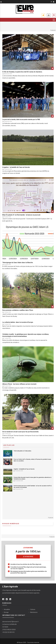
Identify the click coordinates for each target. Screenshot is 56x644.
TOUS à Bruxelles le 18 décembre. (23, 451)
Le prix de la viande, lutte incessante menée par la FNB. (21, 119)
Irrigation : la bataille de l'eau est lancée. (16, 167)
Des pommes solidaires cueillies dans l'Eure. (18, 310)
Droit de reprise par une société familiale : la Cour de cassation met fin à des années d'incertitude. (33, 487)
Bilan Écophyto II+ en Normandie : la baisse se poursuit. (22, 215)
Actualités (7, 609)
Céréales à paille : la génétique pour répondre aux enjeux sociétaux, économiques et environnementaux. (26, 335)
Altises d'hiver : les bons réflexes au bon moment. (20, 384)
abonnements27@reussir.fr (11, 622)
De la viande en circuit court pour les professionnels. (21, 432)
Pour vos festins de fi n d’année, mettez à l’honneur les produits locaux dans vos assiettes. (32, 460)
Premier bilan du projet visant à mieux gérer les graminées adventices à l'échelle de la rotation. (32, 478)
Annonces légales (49, 15)
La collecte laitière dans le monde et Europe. (18, 322)
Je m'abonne (43, 15)
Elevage (6, 612)
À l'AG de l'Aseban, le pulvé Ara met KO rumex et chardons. (22, 72)
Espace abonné (54, 15)
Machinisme (34, 612)
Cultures (33, 609)
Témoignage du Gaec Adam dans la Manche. (18, 263)
